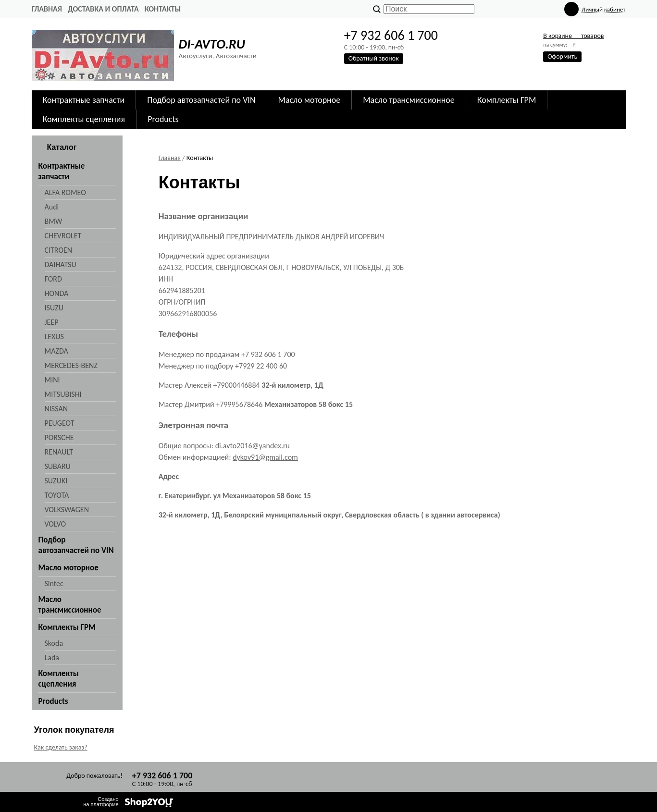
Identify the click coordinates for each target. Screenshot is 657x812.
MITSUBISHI (63, 394)
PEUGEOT (60, 423)
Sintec (54, 584)
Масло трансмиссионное (409, 100)
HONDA (57, 293)
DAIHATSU (61, 265)
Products (163, 119)
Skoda (54, 643)
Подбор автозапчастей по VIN (201, 100)
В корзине (573, 36)
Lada (52, 658)
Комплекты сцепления (84, 119)
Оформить (562, 56)
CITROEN (59, 250)
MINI (52, 380)
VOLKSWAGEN (67, 510)
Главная (47, 9)
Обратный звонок (374, 58)
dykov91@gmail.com (265, 457)
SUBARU (58, 466)
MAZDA (56, 351)
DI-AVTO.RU (212, 44)
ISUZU (54, 308)
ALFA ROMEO (65, 192)
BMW (54, 221)
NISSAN (56, 409)
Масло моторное (310, 100)
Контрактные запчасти (84, 100)
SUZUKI (56, 481)
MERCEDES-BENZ (71, 365)
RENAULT (59, 452)
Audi (52, 207)
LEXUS (54, 337)
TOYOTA (57, 495)
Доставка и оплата (103, 9)
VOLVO (56, 524)
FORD (53, 279)
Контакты (163, 9)
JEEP (52, 322)
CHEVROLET (63, 236)
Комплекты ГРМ (507, 100)
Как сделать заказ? (61, 747)
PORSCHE (59, 437)
